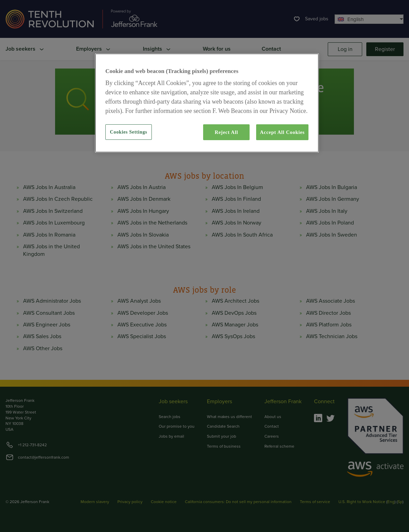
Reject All (226, 132)
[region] (207, 103)
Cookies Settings (128, 132)
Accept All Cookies (282, 132)
